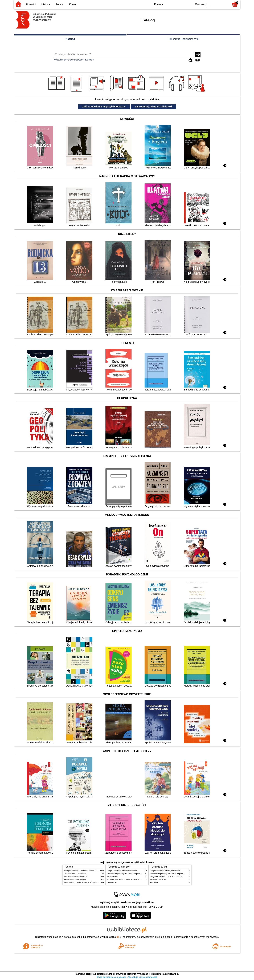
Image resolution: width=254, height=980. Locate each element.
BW (175, 4)
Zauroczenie (111, 882)
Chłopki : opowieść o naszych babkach (122, 871)
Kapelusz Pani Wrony (158, 879)
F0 (209, 4)
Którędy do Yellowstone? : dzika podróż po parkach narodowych (175, 877)
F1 (215, 4)
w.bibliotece (110, 937)
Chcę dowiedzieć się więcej (111, 977)
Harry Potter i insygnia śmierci (75, 877)
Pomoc (60, 4)
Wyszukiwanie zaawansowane (69, 60)
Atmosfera (154, 882)
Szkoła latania (112, 877)
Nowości (31, 4)
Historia (46, 4)
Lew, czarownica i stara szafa (75, 874)
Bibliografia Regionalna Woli (183, 39)
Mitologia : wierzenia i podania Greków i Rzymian (83, 871)
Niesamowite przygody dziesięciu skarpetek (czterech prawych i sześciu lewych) (95, 882)
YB (182, 4)
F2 (223, 4)
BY (189, 4)
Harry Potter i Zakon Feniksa (75, 879)
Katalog (70, 39)
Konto (72, 4)
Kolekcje (89, 60)
